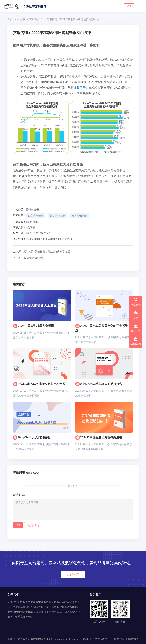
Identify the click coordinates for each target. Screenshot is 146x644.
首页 (10, 19)
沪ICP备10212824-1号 (19, 639)
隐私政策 (119, 639)
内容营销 (29, 337)
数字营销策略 (36, 216)
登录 (129, 6)
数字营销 (83, 88)
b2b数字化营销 (95, 449)
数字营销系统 (79, 216)
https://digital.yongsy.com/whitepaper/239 (50, 239)
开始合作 (73, 574)
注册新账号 (33, 525)
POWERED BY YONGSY (94, 639)
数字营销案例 (57, 216)
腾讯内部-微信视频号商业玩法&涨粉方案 (41, 251)
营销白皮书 (36, 19)
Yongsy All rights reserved (68, 639)
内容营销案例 (32, 396)
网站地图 (133, 639)
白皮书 (21, 19)
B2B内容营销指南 (28, 258)
